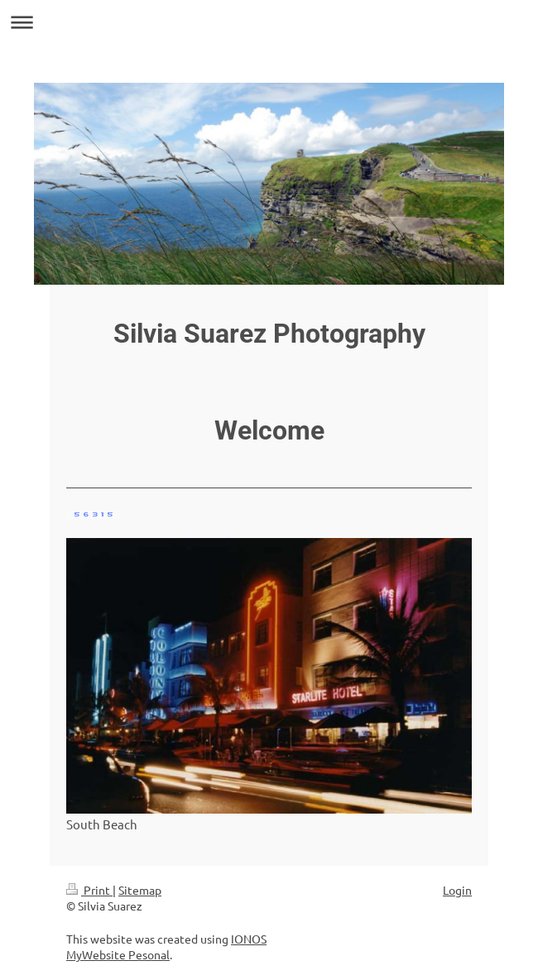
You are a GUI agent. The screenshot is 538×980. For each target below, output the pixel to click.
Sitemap (140, 890)
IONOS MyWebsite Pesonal (166, 947)
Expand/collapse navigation (269, 22)
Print (89, 890)
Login (457, 890)
